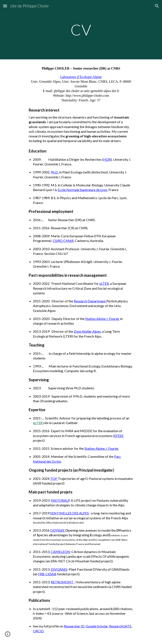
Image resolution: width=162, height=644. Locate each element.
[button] (5, 6)
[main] (81, 30)
